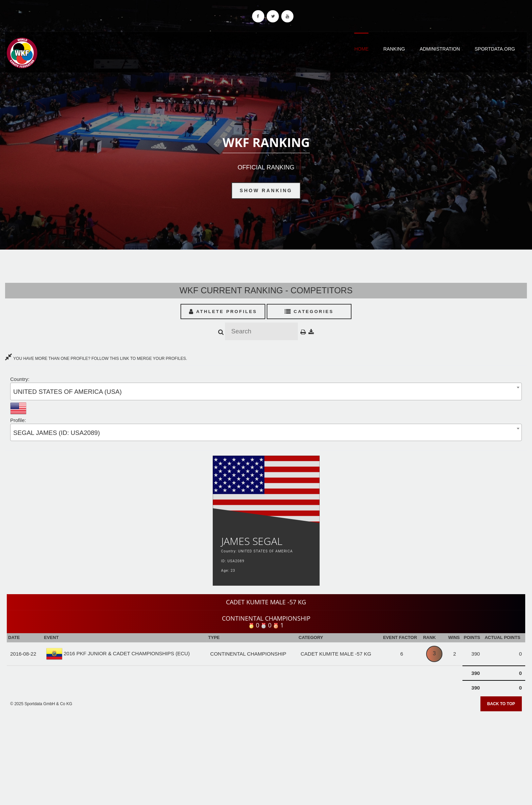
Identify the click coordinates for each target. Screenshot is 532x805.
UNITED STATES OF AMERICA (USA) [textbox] (68, 392)
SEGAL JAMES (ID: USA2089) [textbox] (56, 433)
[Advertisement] (266, 756)
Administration (440, 49)
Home (361, 49)
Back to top (501, 704)
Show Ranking (266, 190)
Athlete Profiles (223, 312)
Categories (309, 312)
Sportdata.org (495, 49)
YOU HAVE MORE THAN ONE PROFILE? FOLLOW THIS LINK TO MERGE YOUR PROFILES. (96, 359)
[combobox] (266, 391)
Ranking (394, 49)
